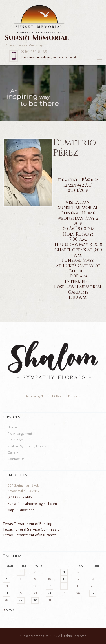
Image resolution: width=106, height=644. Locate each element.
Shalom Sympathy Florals (27, 446)
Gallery (13, 453)
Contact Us (16, 459)
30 (35, 600)
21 (6, 593)
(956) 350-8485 (34, 52)
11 (64, 579)
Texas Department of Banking (27, 524)
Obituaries (16, 440)
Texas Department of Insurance (29, 535)
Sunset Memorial (32, 636)
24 (50, 593)
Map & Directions (21, 510)
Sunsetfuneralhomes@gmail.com (32, 504)
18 (64, 586)
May (9, 610)
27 (93, 593)
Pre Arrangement (20, 434)
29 (21, 600)
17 (50, 586)
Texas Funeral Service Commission (32, 530)
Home (12, 428)
